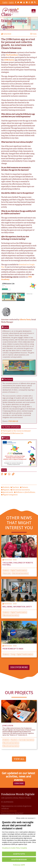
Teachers (16, 487)
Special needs (8, 492)
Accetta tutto (19, 854)
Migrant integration (10, 495)
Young (13, 654)
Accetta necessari (19, 860)
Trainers (25, 487)
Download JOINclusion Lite (13, 433)
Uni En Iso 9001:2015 (9, 811)
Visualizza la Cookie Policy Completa (14, 848)
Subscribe (19, 783)
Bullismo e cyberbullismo (25, 492)
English (11, 2)
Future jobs (7, 574)
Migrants (6, 490)
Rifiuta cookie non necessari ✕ (26, 818)
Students (6, 487)
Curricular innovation (26, 740)
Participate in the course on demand (17, 431)
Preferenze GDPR (19, 865)
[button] (34, 11)
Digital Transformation (19, 570)
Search (35, 3)
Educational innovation (21, 490)
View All (19, 759)
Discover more (19, 667)
